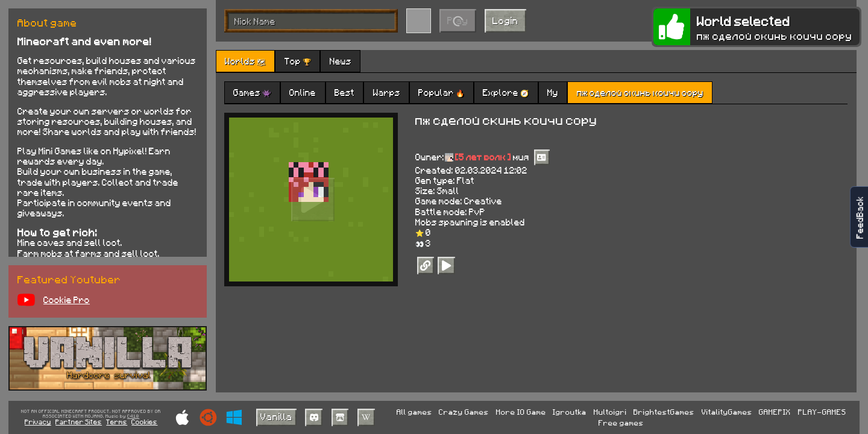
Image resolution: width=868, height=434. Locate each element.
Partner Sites (79, 422)
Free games (621, 423)
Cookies (144, 422)
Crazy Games (464, 412)
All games (414, 412)
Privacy (38, 422)
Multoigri (610, 412)
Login (505, 20)
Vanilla (276, 416)
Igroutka (570, 412)
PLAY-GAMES (822, 412)
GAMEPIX (775, 412)
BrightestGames (664, 412)
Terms (117, 422)
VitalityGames (727, 412)
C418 (133, 417)
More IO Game (521, 412)
